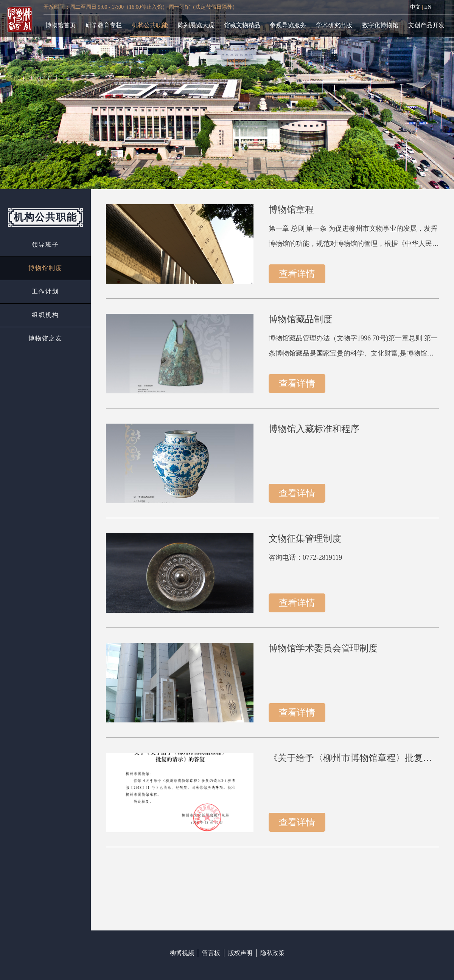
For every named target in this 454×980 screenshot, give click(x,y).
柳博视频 (182, 953)
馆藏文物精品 (242, 25)
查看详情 (297, 274)
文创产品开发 (426, 25)
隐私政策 (272, 953)
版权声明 (240, 953)
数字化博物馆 (380, 25)
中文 (415, 7)
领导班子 (45, 245)
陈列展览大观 (196, 25)
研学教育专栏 (104, 25)
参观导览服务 (288, 25)
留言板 (211, 953)
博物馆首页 (61, 25)
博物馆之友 (45, 338)
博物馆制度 (45, 268)
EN (428, 7)
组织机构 (45, 315)
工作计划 (45, 291)
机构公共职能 (150, 25)
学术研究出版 (334, 25)
